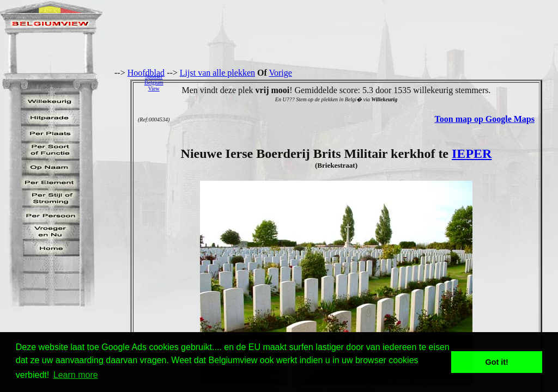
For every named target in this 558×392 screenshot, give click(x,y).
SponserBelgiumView (154, 82)
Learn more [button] (76, 375)
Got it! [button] (497, 362)
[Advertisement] (363, 82)
